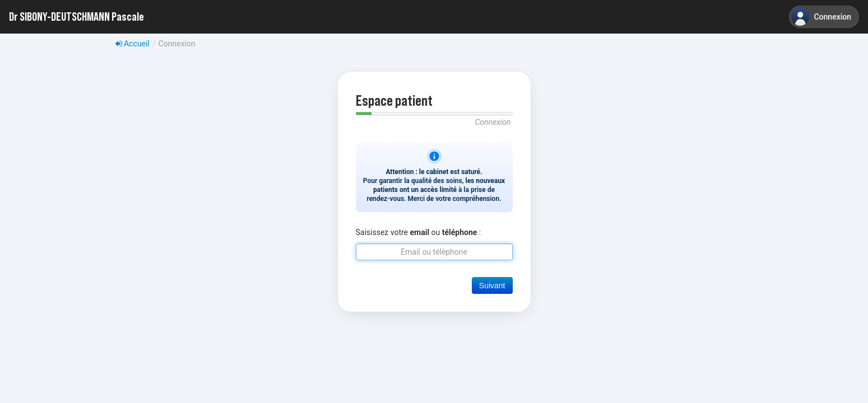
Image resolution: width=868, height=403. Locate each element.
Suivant (492, 285)
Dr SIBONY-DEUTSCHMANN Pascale (76, 17)
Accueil (132, 44)
